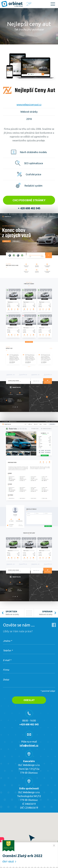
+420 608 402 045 (29, 724)
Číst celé (10, 862)
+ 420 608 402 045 (29, 208)
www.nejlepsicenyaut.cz (29, 105)
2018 (29, 119)
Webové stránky (29, 112)
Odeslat (29, 700)
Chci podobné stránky (29, 200)
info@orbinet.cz (29, 745)
